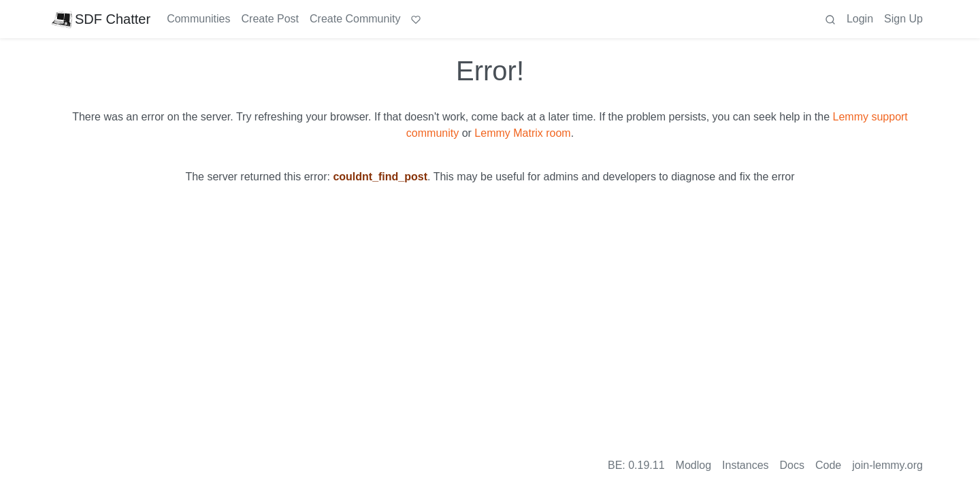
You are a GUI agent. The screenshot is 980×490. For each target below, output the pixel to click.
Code (828, 465)
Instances (745, 465)
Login (860, 19)
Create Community (355, 19)
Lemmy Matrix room (522, 133)
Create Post (270, 19)
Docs (792, 465)
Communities (198, 19)
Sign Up (903, 19)
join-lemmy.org (887, 465)
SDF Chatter (101, 19)
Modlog (693, 465)
